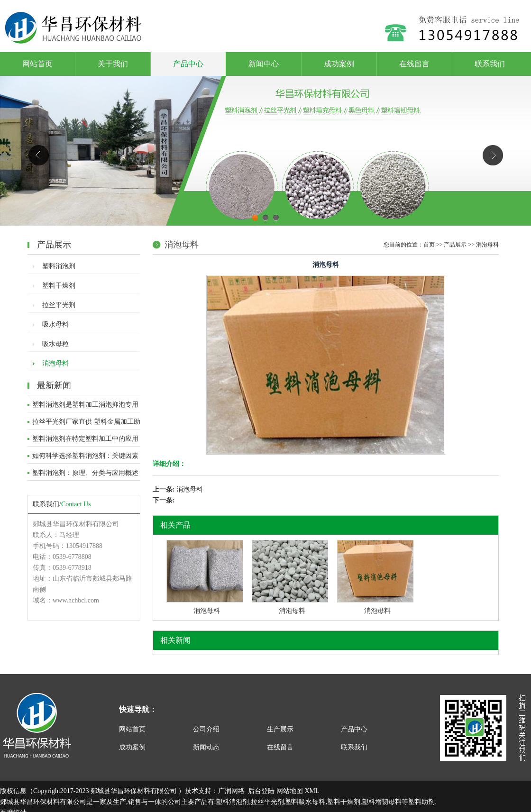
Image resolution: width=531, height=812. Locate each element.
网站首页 (37, 64)
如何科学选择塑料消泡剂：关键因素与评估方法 (85, 458)
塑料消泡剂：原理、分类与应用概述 (85, 473)
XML (312, 791)
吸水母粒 (55, 344)
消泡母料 (55, 363)
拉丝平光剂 (59, 305)
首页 (429, 245)
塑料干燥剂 (59, 286)
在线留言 (414, 64)
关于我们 (113, 64)
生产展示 (280, 729)
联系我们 (490, 64)
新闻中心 (264, 64)
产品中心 (188, 64)
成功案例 (339, 64)
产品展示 (455, 245)
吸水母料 (55, 324)
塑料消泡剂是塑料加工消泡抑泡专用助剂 (85, 407)
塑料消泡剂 (59, 266)
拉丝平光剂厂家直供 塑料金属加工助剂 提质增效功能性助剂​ (86, 424)
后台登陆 (261, 791)
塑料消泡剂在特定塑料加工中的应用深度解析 (85, 441)
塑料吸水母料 (305, 802)
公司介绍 (206, 729)
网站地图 (290, 791)
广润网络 (231, 791)
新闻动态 (206, 747)
